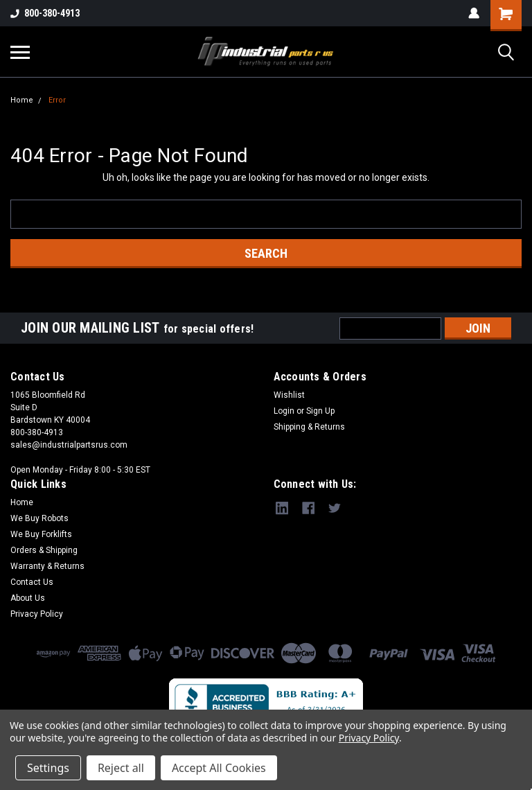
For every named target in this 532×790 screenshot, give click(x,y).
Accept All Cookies (219, 768)
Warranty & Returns (47, 566)
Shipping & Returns (309, 427)
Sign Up (320, 411)
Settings (48, 768)
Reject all (121, 768)
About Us (28, 598)
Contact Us (32, 582)
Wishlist (289, 395)
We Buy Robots (39, 518)
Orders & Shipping (44, 550)
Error (57, 100)
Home (22, 100)
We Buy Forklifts (41, 534)
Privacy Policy (37, 614)
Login (284, 411)
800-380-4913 (45, 13)
